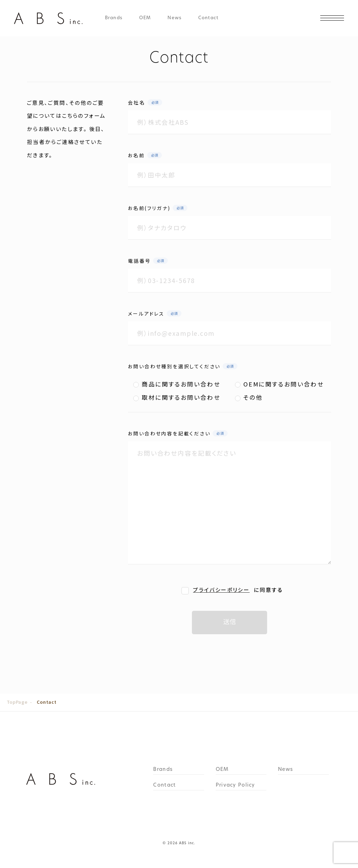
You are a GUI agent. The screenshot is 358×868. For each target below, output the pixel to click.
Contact (208, 18)
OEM (145, 18)
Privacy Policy (235, 786)
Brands (114, 18)
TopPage (17, 702)
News (174, 18)
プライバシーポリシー (221, 590)
